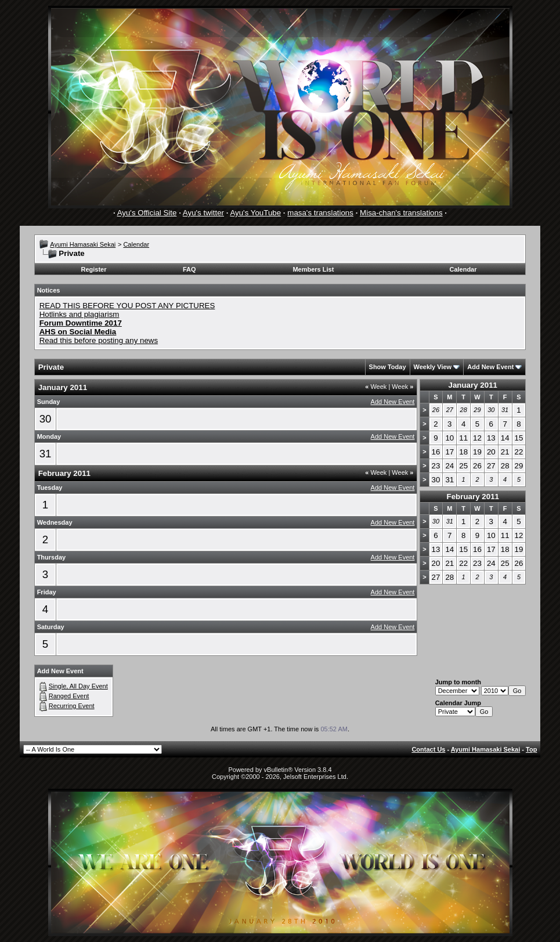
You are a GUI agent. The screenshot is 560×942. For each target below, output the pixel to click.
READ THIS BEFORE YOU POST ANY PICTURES (127, 306)
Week (376, 387)
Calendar (136, 244)
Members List (313, 269)
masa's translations (320, 213)
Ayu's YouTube (255, 213)
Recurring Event (72, 706)
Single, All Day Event (78, 686)
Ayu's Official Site (147, 213)
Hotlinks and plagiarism (80, 314)
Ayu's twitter (203, 213)
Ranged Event (69, 696)
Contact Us (428, 749)
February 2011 (473, 497)
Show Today (388, 367)
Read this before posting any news (99, 340)
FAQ (189, 269)
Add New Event (490, 367)
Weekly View (433, 367)
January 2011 (473, 385)
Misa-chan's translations (401, 213)
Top (531, 749)
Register (93, 269)
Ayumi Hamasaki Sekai (83, 244)
